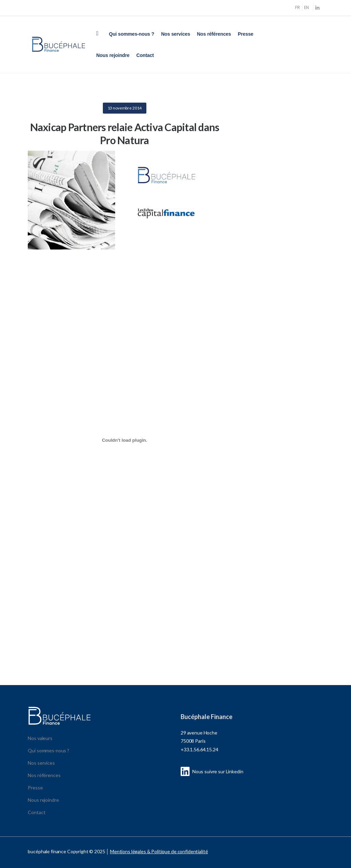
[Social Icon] (318, 8)
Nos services (176, 34)
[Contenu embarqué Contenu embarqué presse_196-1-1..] (124, 440)
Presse (246, 34)
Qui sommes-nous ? (132, 34)
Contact (145, 55)
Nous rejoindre (113, 55)
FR (298, 7)
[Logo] (59, 44)
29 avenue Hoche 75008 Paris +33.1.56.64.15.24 (199, 741)
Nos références (214, 34)
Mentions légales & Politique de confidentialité (159, 851)
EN (306, 7)
